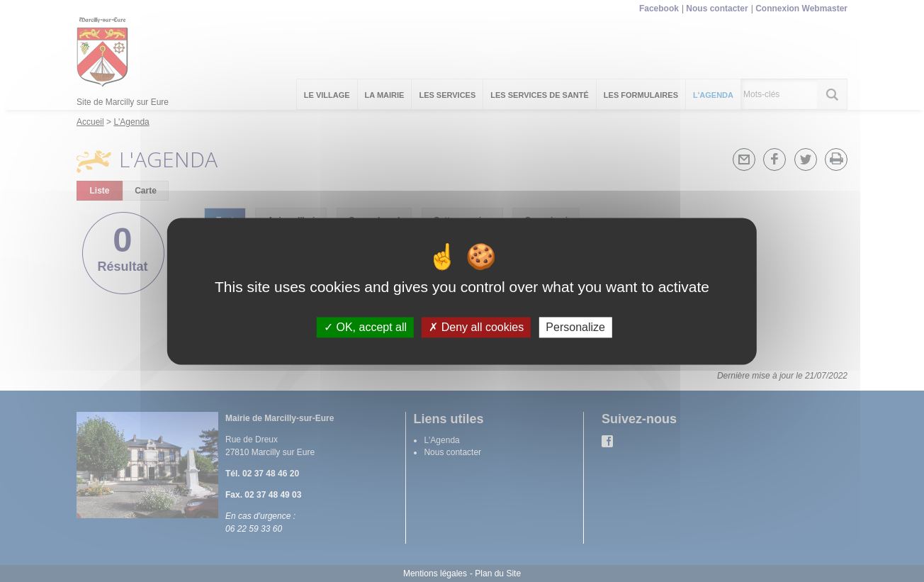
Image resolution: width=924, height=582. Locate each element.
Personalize (575, 327)
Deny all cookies (476, 327)
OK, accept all (365, 327)
